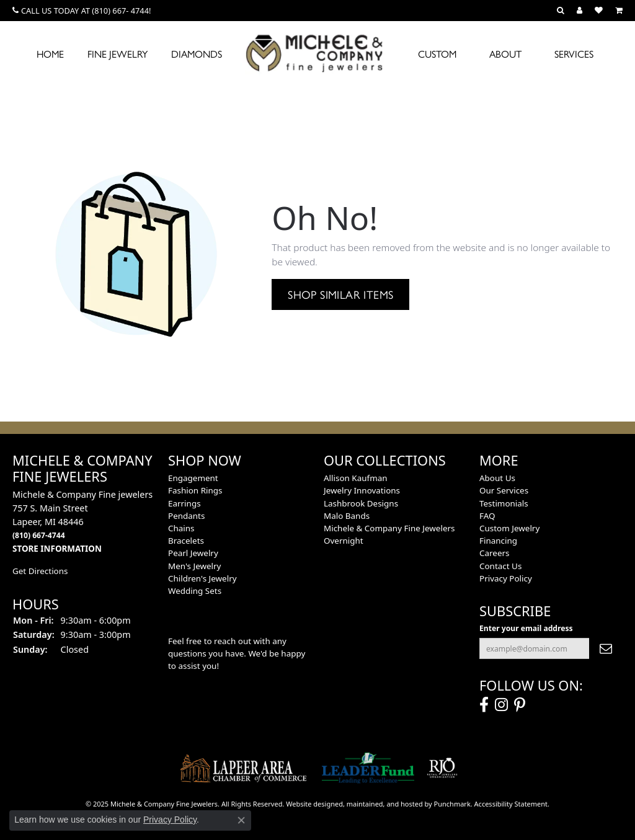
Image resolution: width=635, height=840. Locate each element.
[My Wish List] (599, 11)
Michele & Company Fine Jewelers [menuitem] (389, 528)
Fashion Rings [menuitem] (195, 490)
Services (574, 54)
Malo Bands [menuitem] (347, 516)
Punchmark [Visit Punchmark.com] (452, 804)
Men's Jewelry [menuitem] (194, 566)
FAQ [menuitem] (487, 516)
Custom (437, 54)
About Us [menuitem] (497, 478)
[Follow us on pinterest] (520, 705)
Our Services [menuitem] (504, 490)
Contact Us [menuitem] (500, 566)
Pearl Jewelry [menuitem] (193, 553)
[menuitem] (244, 768)
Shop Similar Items (340, 294)
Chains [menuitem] (181, 528)
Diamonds (197, 54)
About (505, 54)
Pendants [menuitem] (186, 516)
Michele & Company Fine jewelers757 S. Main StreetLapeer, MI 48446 (82, 521)
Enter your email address (526, 628)
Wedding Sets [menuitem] (195, 591)
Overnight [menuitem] (344, 541)
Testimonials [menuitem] (504, 503)
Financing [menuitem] (498, 541)
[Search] (561, 11)
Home (50, 54)
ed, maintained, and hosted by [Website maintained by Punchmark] (384, 804)
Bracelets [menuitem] (186, 541)
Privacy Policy (170, 820)
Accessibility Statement (511, 804)
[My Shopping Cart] (619, 11)
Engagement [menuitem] (193, 478)
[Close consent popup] (241, 820)
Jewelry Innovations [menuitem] (362, 490)
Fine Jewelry (118, 54)
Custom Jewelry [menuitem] (509, 528)
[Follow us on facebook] (484, 705)
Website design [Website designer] (310, 804)
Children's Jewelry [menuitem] (202, 578)
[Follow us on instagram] (501, 705)
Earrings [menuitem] (184, 503)
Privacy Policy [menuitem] (506, 578)
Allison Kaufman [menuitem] (356, 478)
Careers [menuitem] (494, 553)
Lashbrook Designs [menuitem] (361, 503)
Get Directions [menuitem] (40, 571)
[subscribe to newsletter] (606, 648)
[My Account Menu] (579, 11)
